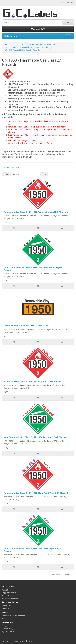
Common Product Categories (13, 616)
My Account (7, 626)
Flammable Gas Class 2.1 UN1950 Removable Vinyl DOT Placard (36, 212)
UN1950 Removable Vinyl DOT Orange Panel (26, 326)
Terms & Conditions (10, 598)
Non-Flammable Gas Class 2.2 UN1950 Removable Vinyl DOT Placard (34, 269)
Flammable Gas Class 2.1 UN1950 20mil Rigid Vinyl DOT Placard (36, 493)
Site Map (5, 608)
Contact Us (6, 606)
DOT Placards (18, 45)
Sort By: (7, 174)
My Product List (8, 631)
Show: (44, 174)
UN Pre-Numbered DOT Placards (42, 45)
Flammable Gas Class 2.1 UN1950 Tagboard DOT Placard (33, 381)
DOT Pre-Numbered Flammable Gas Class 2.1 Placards (26, 47)
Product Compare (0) (12, 167)
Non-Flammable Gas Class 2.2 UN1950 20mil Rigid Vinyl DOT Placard (34, 550)
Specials (5, 618)
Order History (7, 629)
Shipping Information (10, 593)
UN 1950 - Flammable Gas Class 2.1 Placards (22, 50)
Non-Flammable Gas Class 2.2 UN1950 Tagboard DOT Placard (35, 437)
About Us (6, 590)
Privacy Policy (7, 596)
